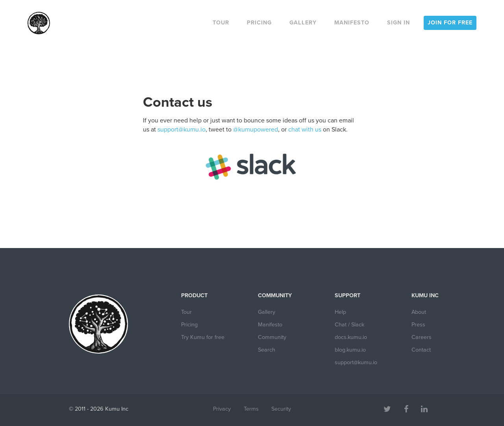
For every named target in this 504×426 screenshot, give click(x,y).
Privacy (222, 409)
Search (267, 350)
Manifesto (352, 23)
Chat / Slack (349, 325)
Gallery (303, 23)
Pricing (259, 23)
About (419, 312)
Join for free (450, 23)
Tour (221, 23)
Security (281, 409)
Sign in (398, 23)
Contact (421, 350)
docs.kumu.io (351, 337)
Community (272, 337)
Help (340, 312)
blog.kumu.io (350, 350)
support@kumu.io (182, 130)
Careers (422, 337)
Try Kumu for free (203, 337)
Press (418, 325)
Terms (251, 409)
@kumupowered (256, 130)
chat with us (305, 130)
